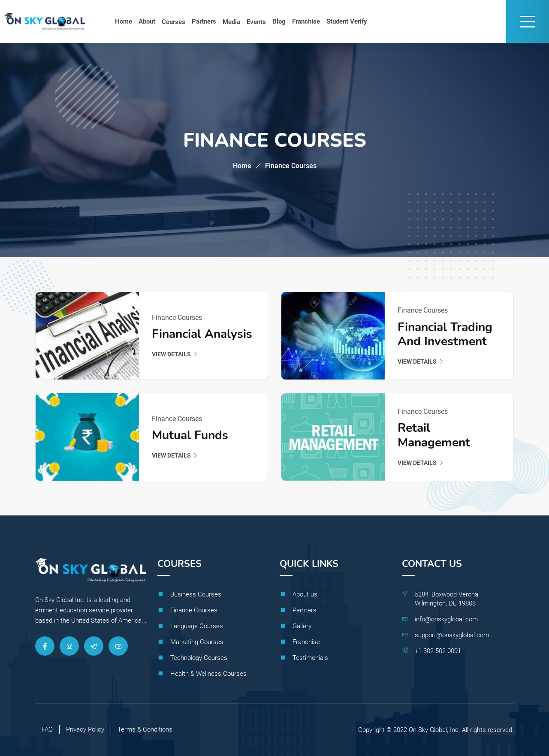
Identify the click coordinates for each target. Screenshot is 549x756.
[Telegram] (94, 646)
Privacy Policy (85, 729)
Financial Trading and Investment (445, 335)
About (147, 21)
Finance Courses (194, 610)
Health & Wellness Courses (208, 674)
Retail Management (434, 435)
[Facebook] (45, 646)
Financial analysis (202, 334)
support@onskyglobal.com (452, 635)
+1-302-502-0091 (438, 651)
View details (175, 354)
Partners (204, 21)
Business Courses (196, 594)
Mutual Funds (190, 436)
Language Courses (197, 626)
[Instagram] (69, 646)
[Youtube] (118, 646)
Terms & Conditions (145, 729)
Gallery (302, 626)
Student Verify (347, 21)
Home (124, 21)
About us (305, 594)
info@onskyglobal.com (446, 619)
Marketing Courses (197, 642)
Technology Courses (199, 658)
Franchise (306, 21)
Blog (279, 21)
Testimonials (310, 658)
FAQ (47, 729)
